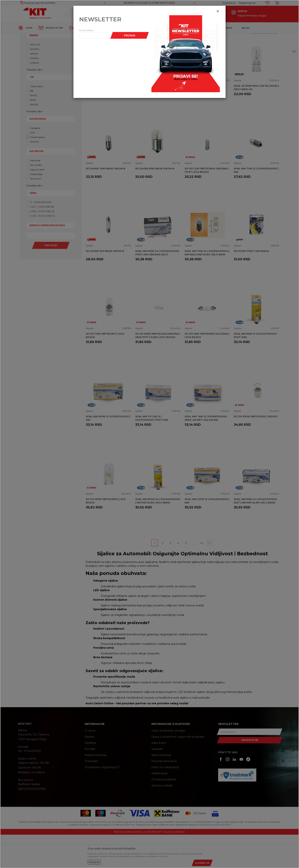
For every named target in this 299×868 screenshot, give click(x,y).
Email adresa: (86, 30)
